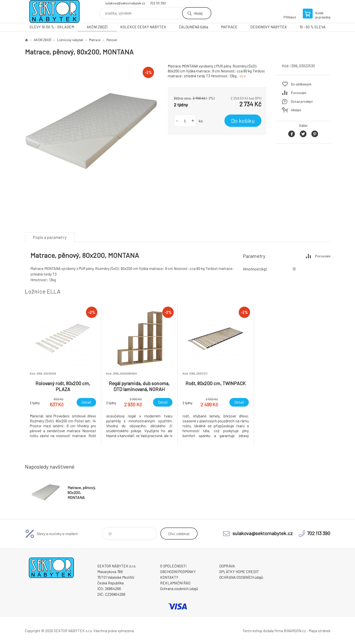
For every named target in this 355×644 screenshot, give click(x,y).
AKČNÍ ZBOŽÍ (97, 27)
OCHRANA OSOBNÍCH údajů (241, 577)
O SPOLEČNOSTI (173, 566)
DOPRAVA (227, 566)
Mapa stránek (320, 631)
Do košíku (243, 121)
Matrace (95, 40)
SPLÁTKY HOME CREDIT (239, 572)
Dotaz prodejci (302, 101)
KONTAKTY (169, 577)
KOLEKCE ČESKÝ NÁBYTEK (143, 27)
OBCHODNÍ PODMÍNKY (178, 572)
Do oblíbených (301, 84)
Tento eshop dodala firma (263, 631)
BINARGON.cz (295, 631)
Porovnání (299, 93)
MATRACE (229, 27)
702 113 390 (158, 3)
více (243, 76)
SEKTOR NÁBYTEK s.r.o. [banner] (54, 11)
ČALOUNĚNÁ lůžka (194, 27)
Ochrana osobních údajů (179, 589)
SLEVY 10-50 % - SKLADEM (52, 27)
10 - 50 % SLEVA (313, 27)
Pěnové (112, 40)
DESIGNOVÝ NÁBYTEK (269, 27)
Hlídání (296, 110)
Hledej (198, 13)
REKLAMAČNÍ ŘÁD (175, 583)
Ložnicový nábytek (70, 40)
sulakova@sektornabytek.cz (125, 3)
